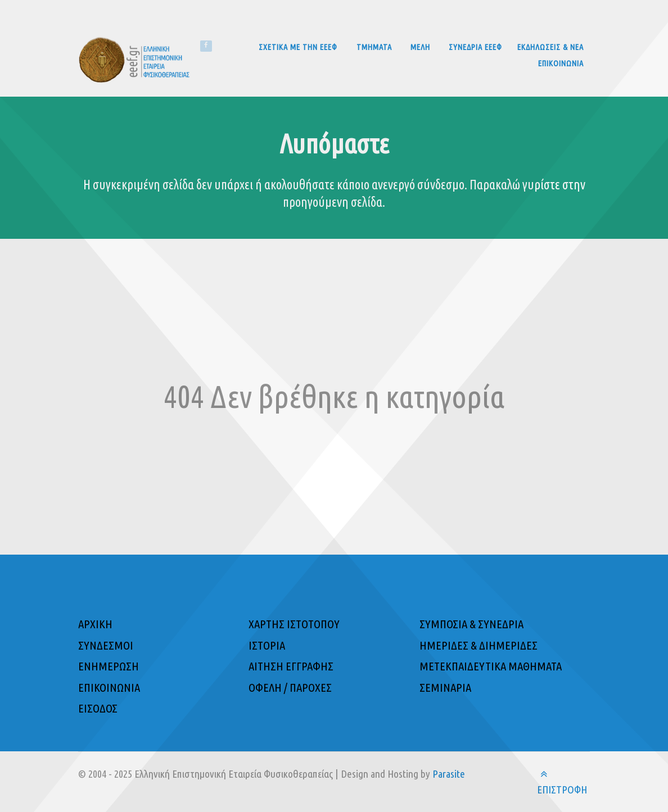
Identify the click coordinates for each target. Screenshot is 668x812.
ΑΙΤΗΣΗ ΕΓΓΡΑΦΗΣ (291, 666)
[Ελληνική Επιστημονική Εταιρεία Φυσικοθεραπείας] (139, 58)
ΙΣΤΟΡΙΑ (267, 645)
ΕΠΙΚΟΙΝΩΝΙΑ (109, 688)
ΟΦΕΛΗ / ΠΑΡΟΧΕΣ (290, 688)
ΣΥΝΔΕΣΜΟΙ (106, 645)
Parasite (449, 774)
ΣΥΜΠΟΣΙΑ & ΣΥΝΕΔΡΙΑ (471, 624)
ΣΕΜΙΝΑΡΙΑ (445, 688)
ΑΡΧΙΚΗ (95, 624)
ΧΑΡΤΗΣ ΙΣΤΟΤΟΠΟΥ (294, 624)
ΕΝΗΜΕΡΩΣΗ (109, 666)
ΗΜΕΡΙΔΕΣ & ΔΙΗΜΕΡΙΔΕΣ (479, 645)
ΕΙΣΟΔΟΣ (98, 708)
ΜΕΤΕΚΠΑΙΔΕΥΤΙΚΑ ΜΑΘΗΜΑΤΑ (491, 666)
